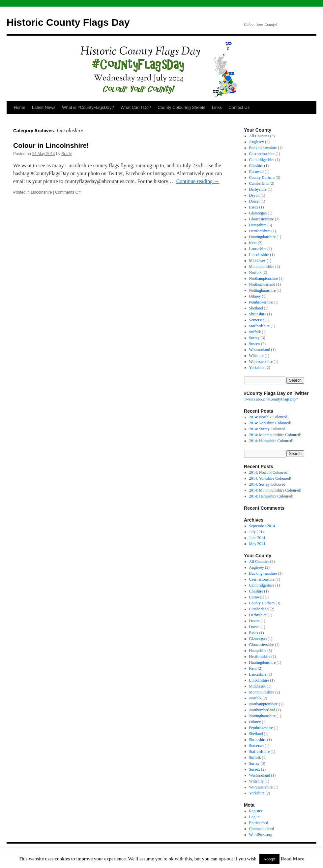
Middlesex (258, 261)
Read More (292, 859)
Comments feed (262, 829)
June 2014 (257, 538)
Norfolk (255, 273)
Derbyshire (258, 189)
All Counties (259, 136)
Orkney (255, 296)
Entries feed (259, 823)
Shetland (256, 308)
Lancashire (258, 249)
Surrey (254, 338)
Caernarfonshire (262, 154)
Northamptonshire (264, 278)
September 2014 (262, 526)
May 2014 (257, 544)
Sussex (255, 344)
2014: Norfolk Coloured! (269, 417)
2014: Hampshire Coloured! (271, 441)
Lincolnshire (41, 192)
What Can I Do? (136, 107)
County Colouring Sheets (181, 107)
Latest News (44, 107)
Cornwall (257, 172)
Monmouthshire (262, 267)
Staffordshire (259, 326)
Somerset (257, 320)
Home (20, 107)
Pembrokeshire (261, 302)
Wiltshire (256, 356)
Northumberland (262, 284)
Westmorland (260, 350)
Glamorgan (258, 213)
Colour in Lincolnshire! (51, 145)
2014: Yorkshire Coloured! (270, 423)
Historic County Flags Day (68, 22)
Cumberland (259, 183)
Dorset (254, 201)
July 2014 (257, 532)
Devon (254, 195)
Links (217, 107)
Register (256, 811)
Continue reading (198, 181)
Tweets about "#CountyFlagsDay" (271, 399)
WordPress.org (261, 835)
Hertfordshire (260, 231)
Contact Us (239, 107)
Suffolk (255, 332)
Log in (254, 817)
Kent (253, 243)
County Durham (262, 177)
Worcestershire (261, 362)
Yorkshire (257, 368)
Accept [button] (269, 859)
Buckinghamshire (263, 148)
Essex (254, 207)
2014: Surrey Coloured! (268, 429)
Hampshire (258, 225)
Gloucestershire (262, 219)
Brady (66, 154)
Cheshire (256, 166)
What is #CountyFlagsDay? (88, 107)
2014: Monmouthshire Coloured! (275, 435)
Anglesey (257, 142)
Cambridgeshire (262, 160)
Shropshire (258, 314)
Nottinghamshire (263, 290)
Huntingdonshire (263, 237)
